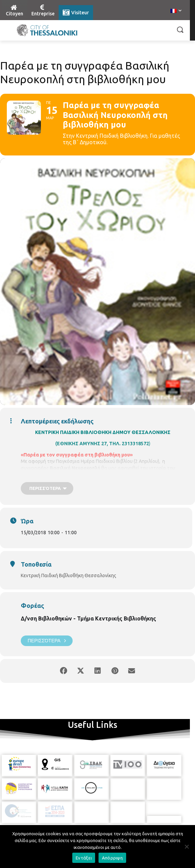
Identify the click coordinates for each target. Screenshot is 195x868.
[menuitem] (176, 11)
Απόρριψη (112, 858)
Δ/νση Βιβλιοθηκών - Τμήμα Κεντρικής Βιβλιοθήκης (88, 618)
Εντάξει (84, 858)
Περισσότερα (47, 641)
